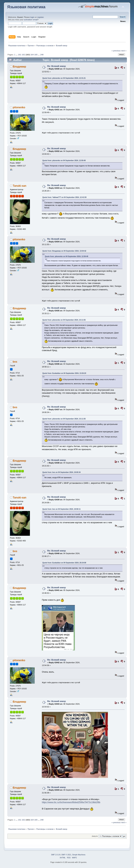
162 (23, 55)
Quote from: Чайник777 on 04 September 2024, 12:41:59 (64, 197)
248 (42, 55)
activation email (31, 20)
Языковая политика (26, 7)
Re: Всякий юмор (57, 66)
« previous (116, 51)
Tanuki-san (19, 186)
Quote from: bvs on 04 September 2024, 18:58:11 (61, 509)
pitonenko (19, 107)
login (32, 17)
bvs (15, 362)
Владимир (19, 67)
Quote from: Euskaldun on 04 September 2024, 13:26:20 (64, 373)
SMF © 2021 (66, 855)
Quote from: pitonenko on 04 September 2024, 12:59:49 (64, 161)
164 (32, 55)
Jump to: (95, 836)
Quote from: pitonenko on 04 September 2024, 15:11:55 (64, 320)
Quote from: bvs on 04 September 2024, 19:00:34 (61, 472)
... (17, 55)
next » (124, 51)
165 (36, 55)
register (40, 17)
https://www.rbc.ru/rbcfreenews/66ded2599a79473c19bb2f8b (71, 802)
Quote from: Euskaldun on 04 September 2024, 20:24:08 (64, 563)
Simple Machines (79, 855)
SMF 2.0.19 (56, 855)
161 (20, 55)
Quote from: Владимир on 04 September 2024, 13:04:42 (64, 251)
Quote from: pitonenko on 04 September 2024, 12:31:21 (64, 78)
